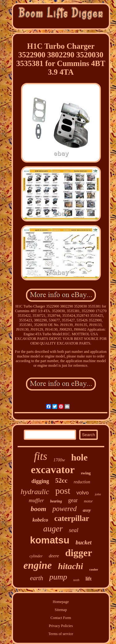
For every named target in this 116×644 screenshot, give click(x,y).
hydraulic (35, 492)
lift (88, 579)
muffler (36, 500)
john (98, 494)
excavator (53, 470)
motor (88, 501)
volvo (83, 493)
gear (73, 500)
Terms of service (61, 634)
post (63, 491)
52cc (62, 481)
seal (74, 530)
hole (79, 457)
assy (87, 510)
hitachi (71, 566)
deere (54, 556)
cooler (94, 569)
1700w (59, 460)
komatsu (50, 540)
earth (37, 578)
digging (40, 481)
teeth (76, 580)
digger (79, 553)
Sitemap (61, 610)
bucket (84, 542)
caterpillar (72, 518)
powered (64, 509)
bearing (56, 501)
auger (53, 529)
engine (38, 565)
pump (58, 577)
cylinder (36, 556)
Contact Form (61, 618)
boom (38, 509)
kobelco (40, 520)
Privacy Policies (61, 626)
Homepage (61, 602)
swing (86, 473)
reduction (82, 482)
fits (41, 456)
